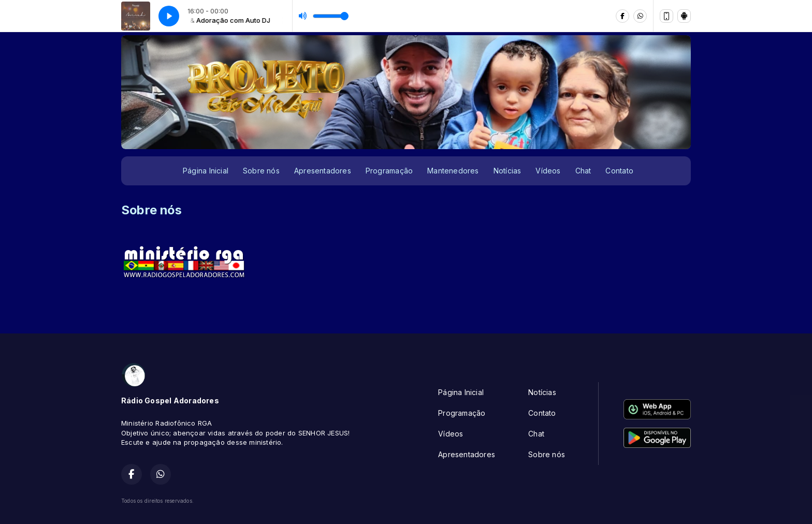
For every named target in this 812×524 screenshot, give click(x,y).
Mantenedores (453, 171)
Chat (583, 171)
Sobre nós (261, 171)
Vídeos (548, 171)
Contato (619, 171)
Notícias (508, 171)
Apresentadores (323, 171)
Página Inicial (206, 171)
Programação (389, 171)
